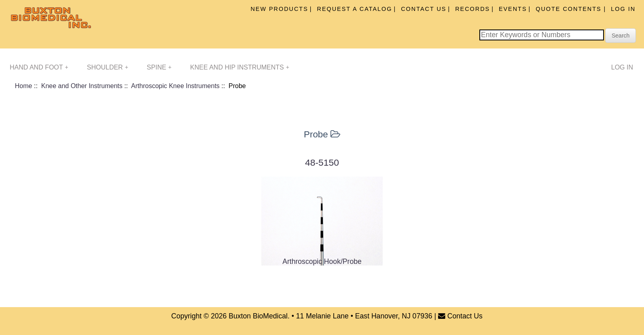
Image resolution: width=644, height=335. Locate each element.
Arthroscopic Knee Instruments (175, 86)
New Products (279, 9)
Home (24, 86)
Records (472, 9)
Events (513, 9)
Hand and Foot (39, 67)
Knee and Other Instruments (82, 86)
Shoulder (108, 67)
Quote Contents (570, 9)
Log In (623, 9)
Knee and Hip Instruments (240, 67)
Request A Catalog (355, 9)
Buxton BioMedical (258, 316)
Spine (159, 67)
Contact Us (424, 9)
